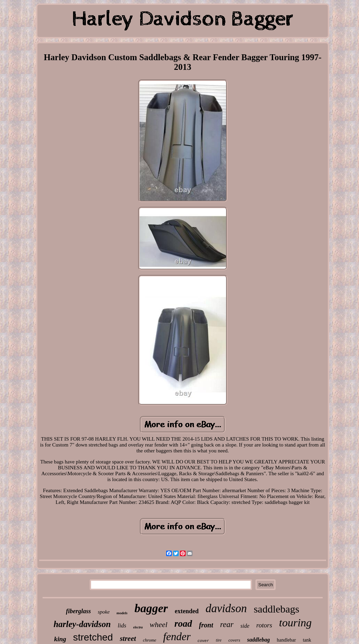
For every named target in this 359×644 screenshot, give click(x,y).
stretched (93, 637)
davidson (226, 608)
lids (122, 625)
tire (219, 640)
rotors (264, 625)
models (122, 613)
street (128, 638)
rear (227, 624)
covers (234, 640)
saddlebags (277, 609)
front (206, 625)
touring (295, 623)
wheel (158, 624)
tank (307, 640)
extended (187, 611)
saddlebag (259, 640)
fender (177, 637)
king (60, 639)
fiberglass (78, 611)
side (245, 626)
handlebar (286, 640)
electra (138, 627)
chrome (150, 640)
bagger (151, 608)
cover (203, 641)
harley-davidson (82, 624)
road (183, 624)
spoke (104, 612)
